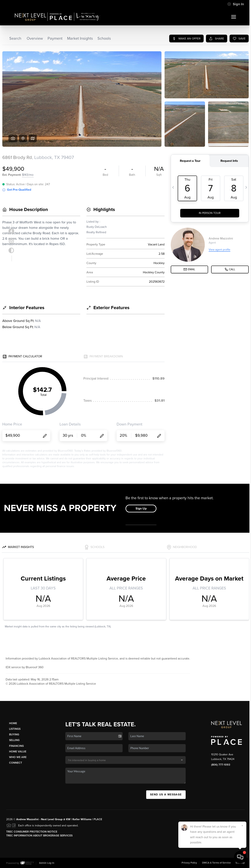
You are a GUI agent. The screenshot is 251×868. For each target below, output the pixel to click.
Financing (16, 746)
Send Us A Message (166, 795)
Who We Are (18, 757)
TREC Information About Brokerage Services (39, 836)
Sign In (236, 4)
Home (13, 723)
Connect (16, 763)
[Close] (242, 826)
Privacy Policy (189, 863)
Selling (14, 740)
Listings (15, 729)
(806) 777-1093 (221, 765)
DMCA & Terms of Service (216, 863)
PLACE (98, 819)
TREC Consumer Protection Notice (32, 832)
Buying (14, 735)
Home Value (18, 752)
